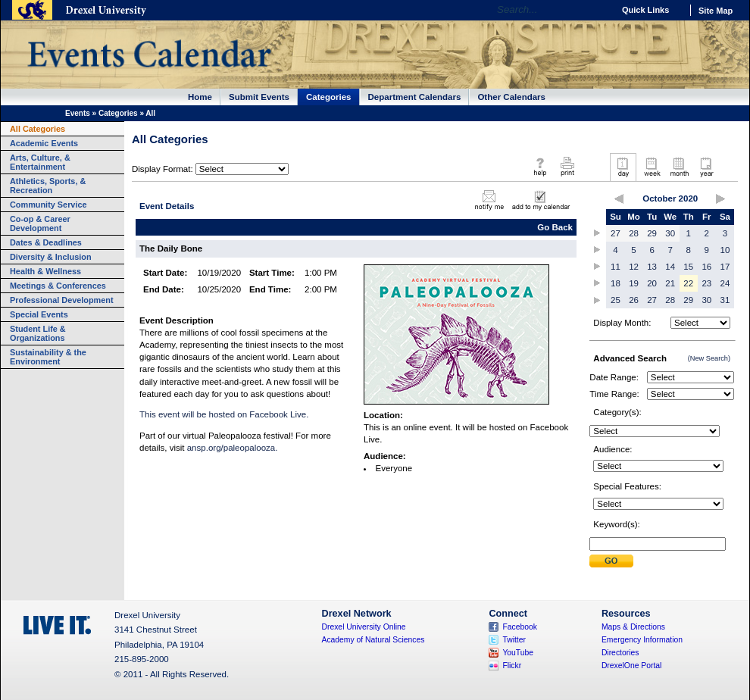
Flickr (512, 666)
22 (688, 283)
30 (670, 233)
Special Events (39, 314)
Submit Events (259, 97)
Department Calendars (415, 97)
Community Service (48, 205)
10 (725, 250)
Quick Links (645, 10)
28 (634, 233)
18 (616, 283)
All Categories (37, 129)
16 (706, 267)
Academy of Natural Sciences (373, 640)
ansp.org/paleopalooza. (233, 448)
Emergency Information (642, 640)
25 (616, 300)
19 (634, 283)
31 (725, 300)
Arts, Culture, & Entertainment (40, 162)
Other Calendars (511, 97)
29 (652, 233)
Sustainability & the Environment (48, 357)
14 (670, 267)
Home (200, 97)
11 (616, 267)
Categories (329, 97)
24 (725, 283)
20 (652, 283)
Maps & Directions (633, 627)
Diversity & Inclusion (51, 257)
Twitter (514, 640)
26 (634, 300)
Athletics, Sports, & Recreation (48, 186)
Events (78, 113)
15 (688, 267)
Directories (620, 653)
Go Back (555, 227)
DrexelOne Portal (631, 666)
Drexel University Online (364, 627)
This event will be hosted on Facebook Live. (224, 414)
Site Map (716, 11)
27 (616, 233)
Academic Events (44, 143)
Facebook (520, 627)
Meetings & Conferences (58, 286)
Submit (611, 561)
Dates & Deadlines (46, 242)
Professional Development (62, 300)
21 (670, 283)
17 (725, 267)
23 (706, 283)
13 (652, 267)
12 (634, 267)
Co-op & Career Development (40, 223)
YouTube (518, 653)
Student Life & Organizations (38, 333)
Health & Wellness (45, 271)
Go (598, 10)
